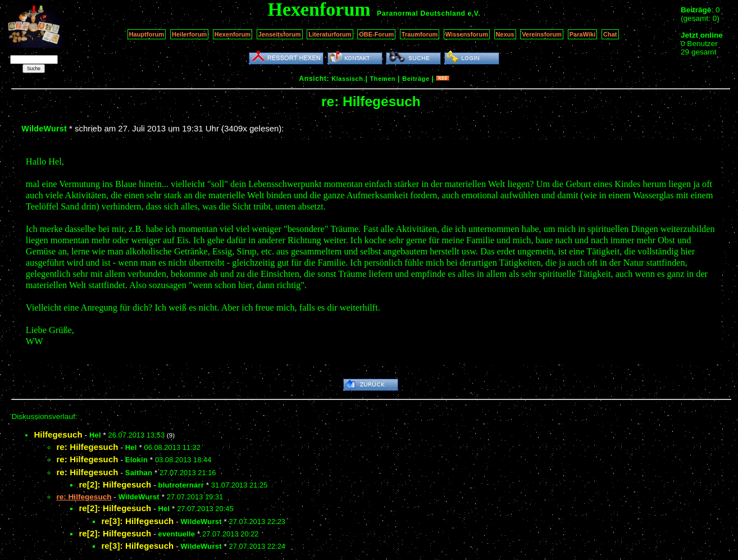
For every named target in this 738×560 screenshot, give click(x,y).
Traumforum (420, 34)
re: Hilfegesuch (87, 447)
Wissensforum (467, 34)
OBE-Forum (376, 34)
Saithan (139, 473)
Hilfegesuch (58, 434)
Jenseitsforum (280, 34)
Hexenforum (233, 34)
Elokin (136, 460)
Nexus (505, 34)
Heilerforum (189, 34)
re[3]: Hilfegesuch (137, 521)
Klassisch (347, 79)
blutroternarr (181, 485)
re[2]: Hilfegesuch (115, 484)
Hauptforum (147, 34)
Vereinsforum (542, 34)
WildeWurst (44, 129)
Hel (95, 435)
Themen (383, 79)
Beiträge (416, 79)
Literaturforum (330, 34)
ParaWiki (583, 34)
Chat (610, 34)
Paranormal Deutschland (421, 13)
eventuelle (176, 534)
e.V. (474, 13)
